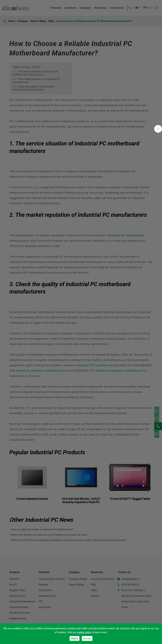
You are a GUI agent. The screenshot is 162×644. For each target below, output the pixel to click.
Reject (75, 638)
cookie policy (84, 632)
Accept (87, 638)
